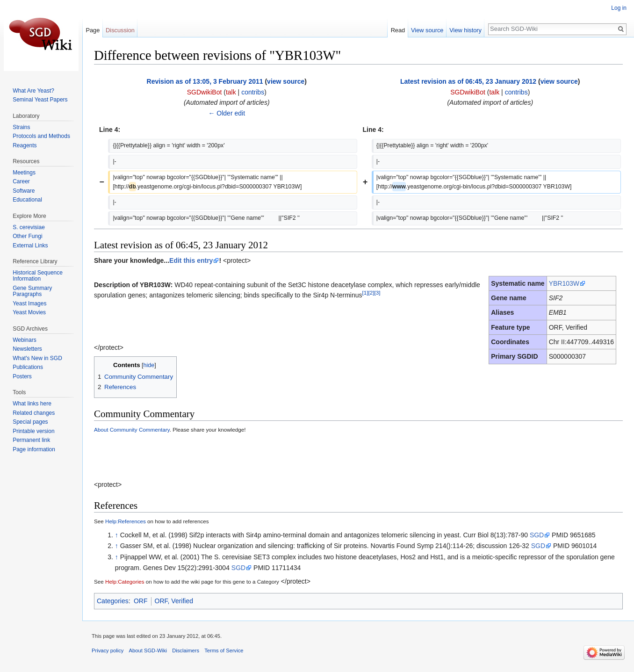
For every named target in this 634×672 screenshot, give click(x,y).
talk (231, 92)
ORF (141, 601)
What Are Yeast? (33, 91)
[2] (371, 293)
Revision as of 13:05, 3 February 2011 (205, 81)
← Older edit (227, 113)
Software (24, 191)
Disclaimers (186, 650)
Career (21, 181)
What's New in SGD (37, 358)
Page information (34, 449)
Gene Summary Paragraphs (32, 291)
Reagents (25, 145)
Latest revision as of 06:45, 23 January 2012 (468, 81)
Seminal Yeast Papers (40, 100)
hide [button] (149, 365)
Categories (113, 601)
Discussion (120, 30)
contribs (253, 92)
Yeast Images (29, 303)
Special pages (30, 422)
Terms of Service (224, 650)
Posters (22, 376)
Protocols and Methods (41, 136)
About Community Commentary (132, 430)
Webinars (24, 340)
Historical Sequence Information (38, 276)
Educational (27, 200)
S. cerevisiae (29, 227)
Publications (28, 367)
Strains (21, 127)
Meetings (24, 173)
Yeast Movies (29, 312)
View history (465, 30)
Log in (619, 8)
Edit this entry (191, 260)
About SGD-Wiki (148, 650)
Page (93, 30)
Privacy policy (108, 650)
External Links (30, 246)
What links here (32, 404)
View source (427, 30)
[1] (365, 293)
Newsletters (27, 349)
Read (398, 30)
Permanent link (31, 440)
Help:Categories (125, 582)
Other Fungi (27, 236)
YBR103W (564, 283)
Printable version (33, 431)
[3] (377, 293)
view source (286, 81)
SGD (537, 535)
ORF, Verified (174, 601)
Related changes (34, 413)
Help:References (126, 521)
